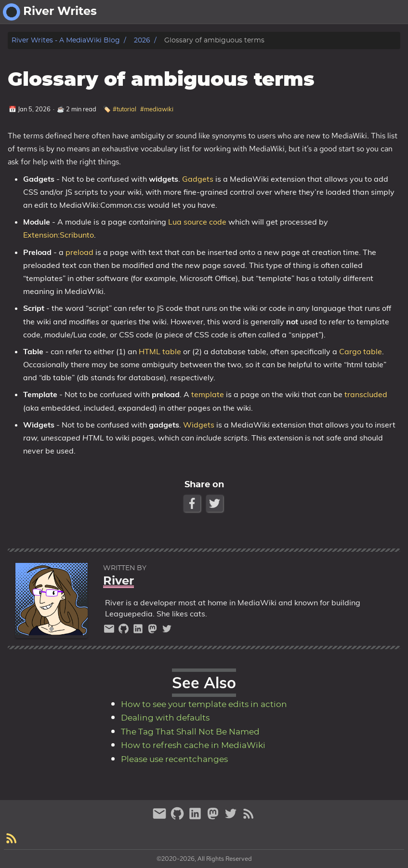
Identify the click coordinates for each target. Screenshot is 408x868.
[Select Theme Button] (327, 12)
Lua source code (197, 222)
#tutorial (125, 109)
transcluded (366, 394)
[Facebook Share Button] (193, 503)
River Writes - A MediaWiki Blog (66, 40)
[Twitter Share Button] (216, 503)
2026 (142, 40)
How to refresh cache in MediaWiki (193, 746)
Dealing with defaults (165, 718)
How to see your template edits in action (204, 705)
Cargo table (361, 351)
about (354, 12)
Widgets (199, 425)
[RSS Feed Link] (249, 818)
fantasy (389, 12)
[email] (110, 631)
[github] (125, 631)
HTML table (160, 351)
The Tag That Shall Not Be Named (190, 732)
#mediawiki (157, 109)
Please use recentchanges (174, 760)
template (208, 394)
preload (79, 252)
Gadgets (198, 179)
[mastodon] (154, 631)
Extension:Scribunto (59, 235)
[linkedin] (139, 631)
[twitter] (167, 631)
